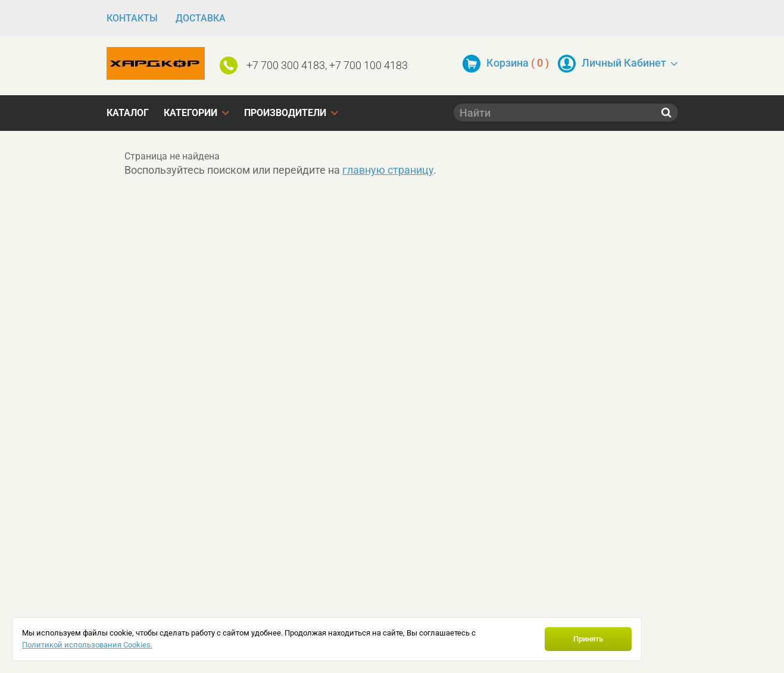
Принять (588, 639)
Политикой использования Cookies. (87, 645)
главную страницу (388, 170)
